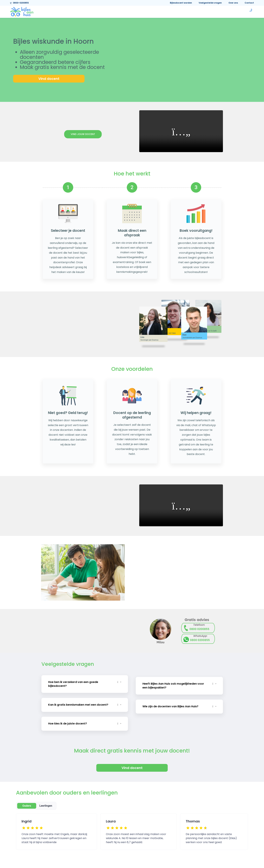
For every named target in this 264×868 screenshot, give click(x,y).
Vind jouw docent (83, 134)
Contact (249, 3)
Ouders (27, 804)
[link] (22, 12)
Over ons (233, 3)
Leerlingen (46, 804)
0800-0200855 (19, 3)
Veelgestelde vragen (210, 3)
